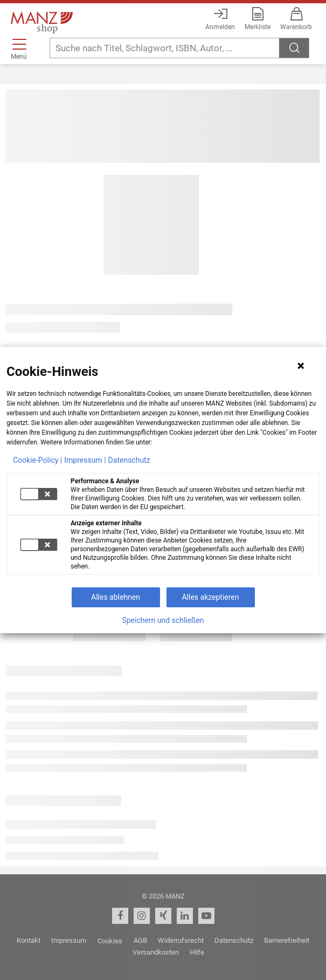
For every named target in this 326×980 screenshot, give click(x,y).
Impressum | (85, 460)
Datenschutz (129, 460)
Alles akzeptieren (210, 597)
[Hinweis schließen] (301, 366)
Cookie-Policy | (37, 460)
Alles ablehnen (116, 597)
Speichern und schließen (163, 620)
